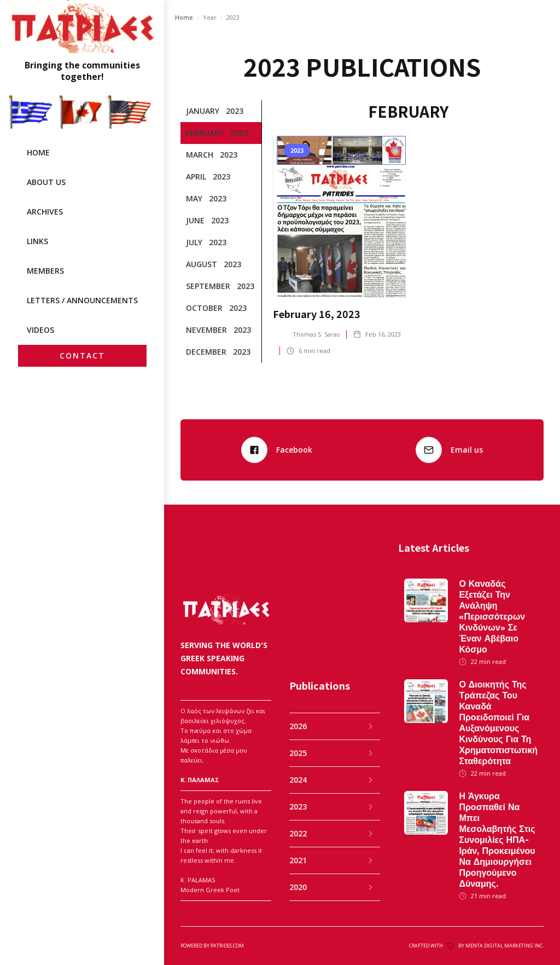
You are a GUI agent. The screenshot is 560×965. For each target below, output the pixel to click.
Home (184, 17)
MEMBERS (45, 271)
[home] (82, 42)
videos (40, 330)
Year (210, 17)
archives (45, 212)
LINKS (37, 241)
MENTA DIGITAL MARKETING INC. (504, 946)
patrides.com (227, 946)
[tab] (221, 111)
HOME (38, 152)
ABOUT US (46, 182)
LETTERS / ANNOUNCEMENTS (82, 300)
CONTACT (82, 356)
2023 (233, 17)
